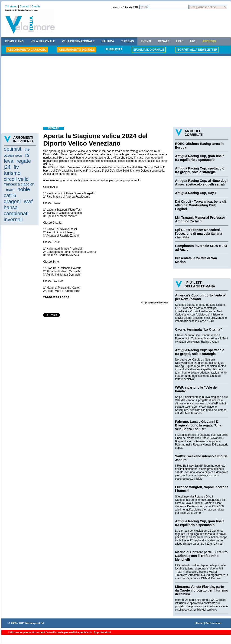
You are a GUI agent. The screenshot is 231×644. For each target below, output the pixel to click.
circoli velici (17, 179)
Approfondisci (102, 632)
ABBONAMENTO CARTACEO (27, 50)
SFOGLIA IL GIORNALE (149, 50)
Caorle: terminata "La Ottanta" (198, 329)
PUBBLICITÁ (114, 49)
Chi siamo (11, 7)
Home (200, 623)
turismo (12, 173)
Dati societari (213, 623)
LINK (179, 41)
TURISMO (127, 41)
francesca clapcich (19, 184)
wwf (28, 201)
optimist (13, 149)
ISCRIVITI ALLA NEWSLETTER (197, 50)
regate (24, 161)
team (10, 190)
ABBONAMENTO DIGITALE (77, 50)
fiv (16, 167)
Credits (36, 7)
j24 (7, 167)
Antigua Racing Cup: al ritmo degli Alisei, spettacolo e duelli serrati (202, 182)
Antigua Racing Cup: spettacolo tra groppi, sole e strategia (200, 170)
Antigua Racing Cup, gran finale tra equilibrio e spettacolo (200, 158)
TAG (192, 41)
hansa (11, 207)
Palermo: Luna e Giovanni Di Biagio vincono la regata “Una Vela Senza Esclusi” (198, 425)
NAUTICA (108, 41)
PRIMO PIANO (14, 41)
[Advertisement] (116, 92)
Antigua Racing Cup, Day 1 (196, 193)
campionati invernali (16, 216)
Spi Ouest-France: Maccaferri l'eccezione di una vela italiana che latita (199, 234)
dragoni (12, 201)
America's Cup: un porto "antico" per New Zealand (201, 297)
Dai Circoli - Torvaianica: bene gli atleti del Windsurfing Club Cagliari (201, 205)
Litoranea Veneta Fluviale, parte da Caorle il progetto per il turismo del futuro (202, 590)
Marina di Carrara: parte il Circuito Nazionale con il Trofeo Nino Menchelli (201, 556)
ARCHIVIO (209, 41)
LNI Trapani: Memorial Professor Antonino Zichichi (200, 219)
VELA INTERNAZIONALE (78, 41)
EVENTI (146, 41)
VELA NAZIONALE (43, 41)
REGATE (164, 41)
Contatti (24, 7)
